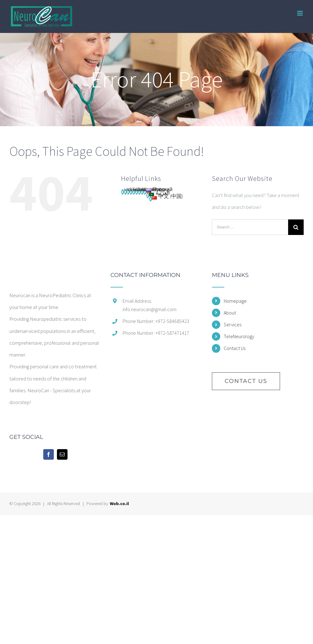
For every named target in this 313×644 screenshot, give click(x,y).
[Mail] (62, 454)
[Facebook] (49, 454)
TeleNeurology (239, 336)
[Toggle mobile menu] (300, 13)
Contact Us (235, 348)
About (230, 313)
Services (233, 324)
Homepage (235, 301)
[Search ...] (250, 227)
